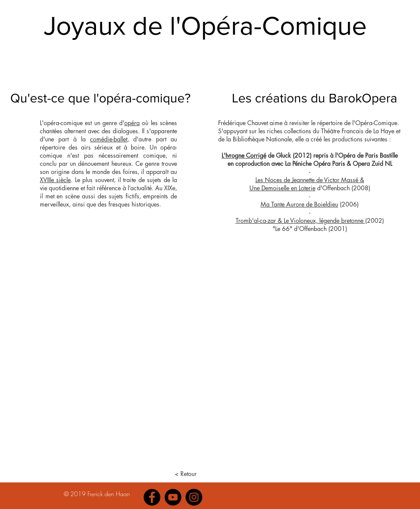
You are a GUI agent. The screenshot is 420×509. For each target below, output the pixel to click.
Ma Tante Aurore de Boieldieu (299, 204)
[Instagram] (194, 497)
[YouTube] (173, 497)
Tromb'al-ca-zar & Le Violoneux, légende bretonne (300, 220)
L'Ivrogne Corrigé (244, 155)
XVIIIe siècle (55, 180)
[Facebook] (152, 497)
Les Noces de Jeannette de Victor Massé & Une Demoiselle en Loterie (307, 184)
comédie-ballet (109, 139)
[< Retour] (186, 474)
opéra (132, 123)
